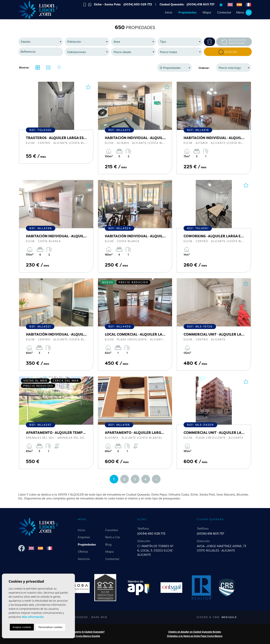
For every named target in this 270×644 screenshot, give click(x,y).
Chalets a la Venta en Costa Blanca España (76, 636)
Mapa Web (99, 617)
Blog (108, 544)
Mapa (207, 12)
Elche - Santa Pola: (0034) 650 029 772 (123, 4)
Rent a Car (113, 537)
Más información (33, 617)
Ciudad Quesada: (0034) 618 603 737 (187, 4)
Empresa (84, 537)
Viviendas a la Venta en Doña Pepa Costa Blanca (195, 636)
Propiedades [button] (187, 12)
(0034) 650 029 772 (151, 534)
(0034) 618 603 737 (210, 534)
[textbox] (42, 42)
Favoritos (112, 530)
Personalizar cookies (50, 627)
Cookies (82, 617)
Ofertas (83, 552)
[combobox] (41, 42)
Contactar (224, 12)
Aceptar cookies (22, 627)
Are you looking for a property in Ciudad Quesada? (75, 632)
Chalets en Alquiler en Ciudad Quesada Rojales (195, 632)
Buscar (228, 52)
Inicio (169, 12)
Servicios (84, 559)
